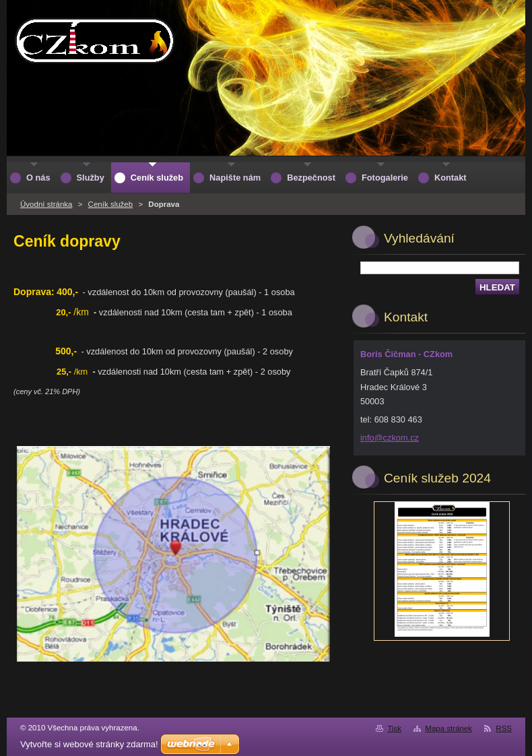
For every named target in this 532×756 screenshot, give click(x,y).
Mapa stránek (448, 728)
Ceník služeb (111, 204)
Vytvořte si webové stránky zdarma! (89, 744)
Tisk (394, 728)
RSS (504, 728)
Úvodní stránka (46, 204)
